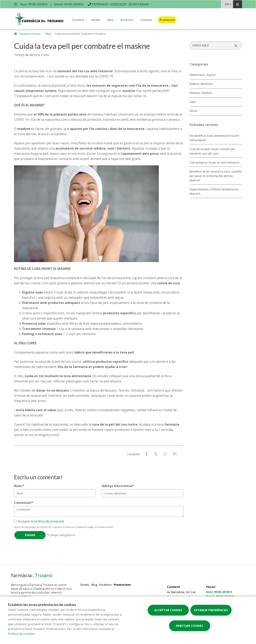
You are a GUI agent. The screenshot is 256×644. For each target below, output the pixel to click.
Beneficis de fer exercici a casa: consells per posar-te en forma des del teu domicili (216, 176)
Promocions (167, 20)
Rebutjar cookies (190, 626)
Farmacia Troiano (30, 34)
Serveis (96, 20)
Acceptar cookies (168, 610)
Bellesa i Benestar (201, 84)
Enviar (30, 535)
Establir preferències (211, 610)
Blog (110, 20)
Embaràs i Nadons (201, 93)
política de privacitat (49, 521)
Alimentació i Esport (203, 75)
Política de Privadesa (74, 527)
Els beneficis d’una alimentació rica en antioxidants (214, 138)
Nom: (19, 486)
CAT (227, 4)
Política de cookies (21, 634)
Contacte (146, 20)
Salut (193, 102)
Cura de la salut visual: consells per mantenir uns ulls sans (212, 151)
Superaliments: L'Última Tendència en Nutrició (214, 191)
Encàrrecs (127, 20)
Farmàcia (78, 20)
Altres (194, 111)
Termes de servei (106, 527)
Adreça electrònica (118, 486)
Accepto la (39, 521)
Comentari (24, 503)
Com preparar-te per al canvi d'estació (214, 162)
